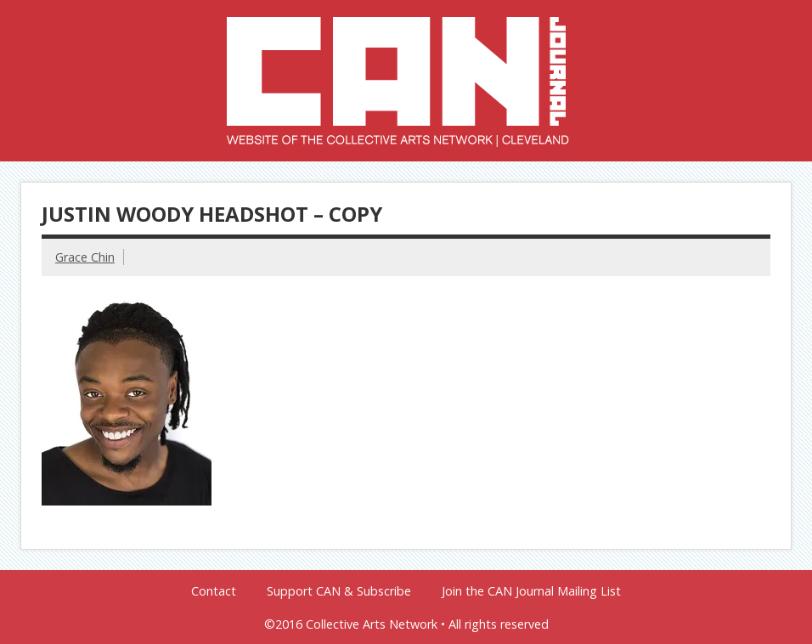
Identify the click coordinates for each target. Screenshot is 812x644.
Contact (214, 591)
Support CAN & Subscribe (339, 591)
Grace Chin (85, 257)
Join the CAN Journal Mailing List (531, 591)
